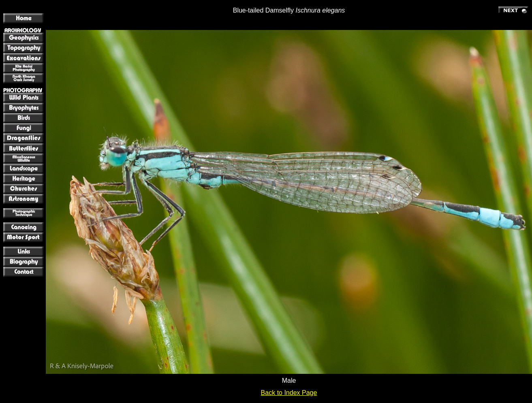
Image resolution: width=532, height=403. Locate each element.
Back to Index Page (289, 393)
